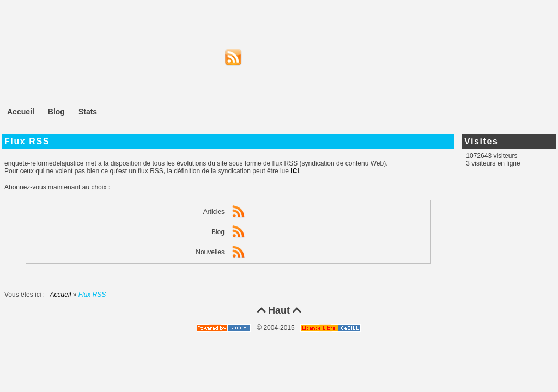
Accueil (61, 295)
